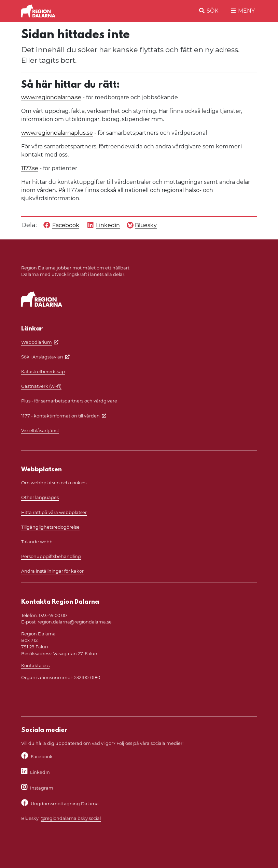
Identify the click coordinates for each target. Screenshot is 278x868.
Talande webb (37, 542)
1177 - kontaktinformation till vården (60, 416)
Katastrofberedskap (43, 372)
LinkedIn (40, 772)
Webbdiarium (37, 342)
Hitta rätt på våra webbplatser (54, 512)
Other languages (40, 497)
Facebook (42, 757)
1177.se (30, 168)
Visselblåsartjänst (40, 431)
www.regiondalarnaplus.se (57, 133)
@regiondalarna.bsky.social (71, 818)
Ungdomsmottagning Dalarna (65, 804)
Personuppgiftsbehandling (51, 556)
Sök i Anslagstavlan (42, 357)
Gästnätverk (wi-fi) (41, 386)
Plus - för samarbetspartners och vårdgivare (69, 401)
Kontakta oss (35, 666)
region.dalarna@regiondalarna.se (75, 622)
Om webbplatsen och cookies (54, 483)
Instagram (42, 788)
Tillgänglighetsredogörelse (50, 527)
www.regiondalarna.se (51, 97)
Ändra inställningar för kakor (52, 571)
